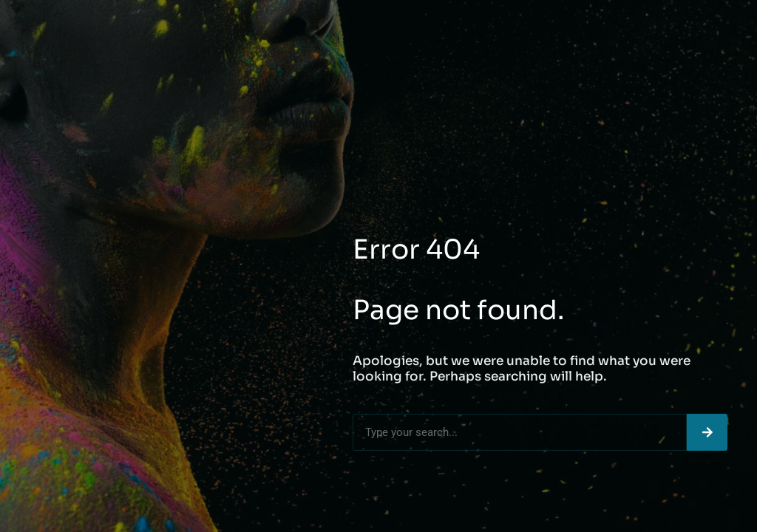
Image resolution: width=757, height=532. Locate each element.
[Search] (707, 432)
